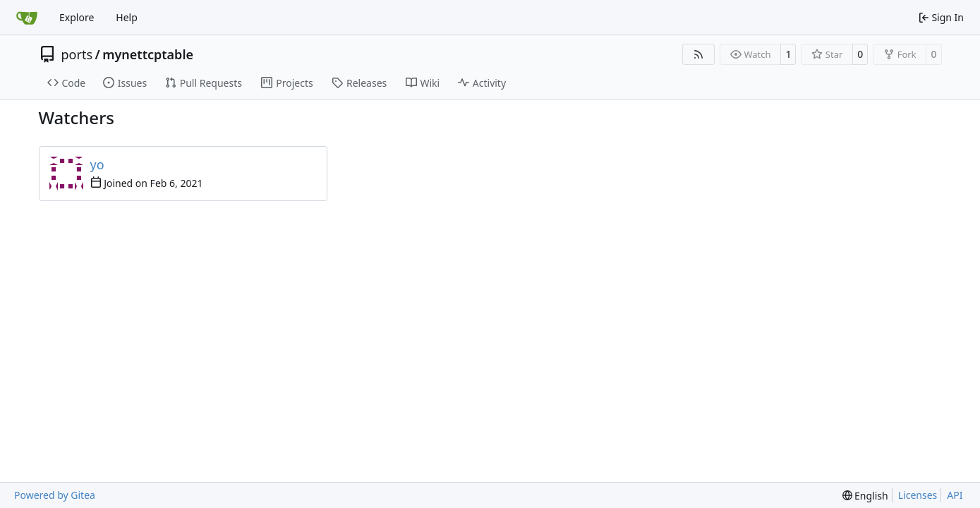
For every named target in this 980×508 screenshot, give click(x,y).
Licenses (918, 495)
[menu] (865, 496)
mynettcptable (148, 54)
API (955, 495)
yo (97, 164)
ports (77, 54)
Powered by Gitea (55, 495)
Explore (77, 17)
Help (127, 17)
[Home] (27, 18)
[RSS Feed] (698, 54)
